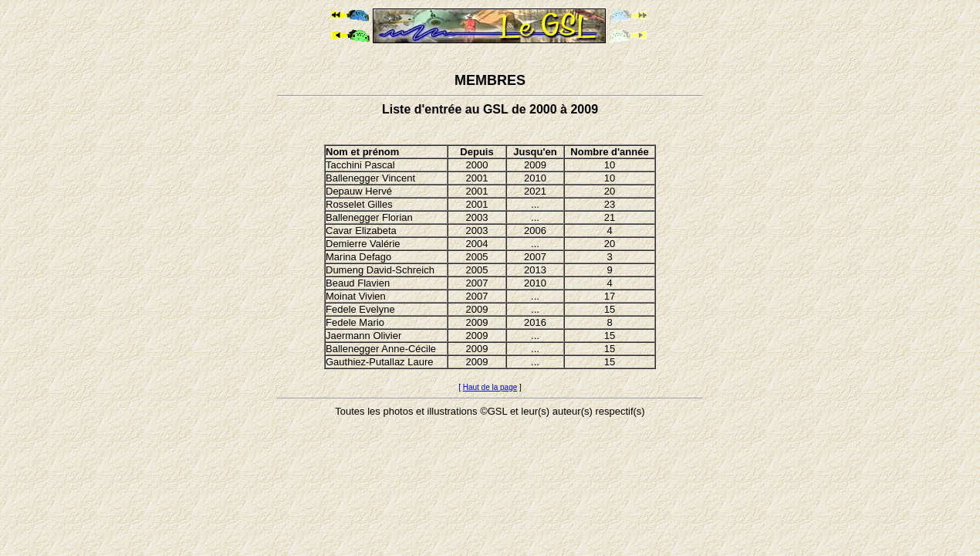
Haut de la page (490, 387)
